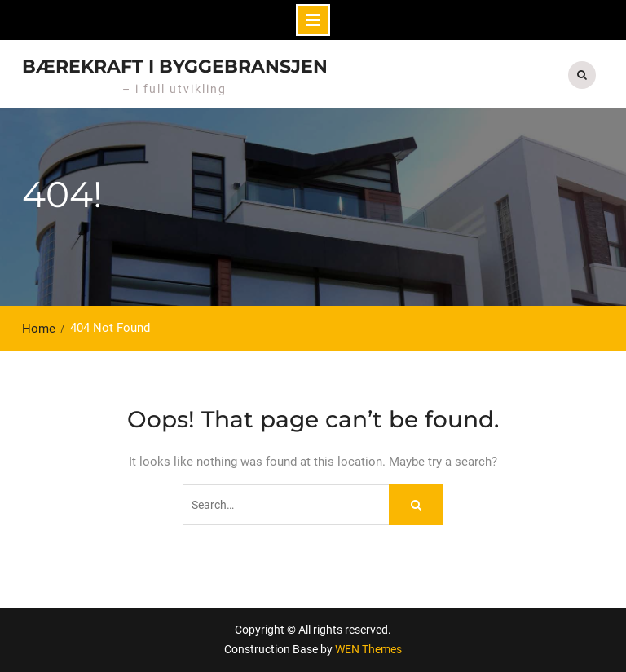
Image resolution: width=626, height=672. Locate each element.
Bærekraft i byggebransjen (175, 66)
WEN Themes (368, 649)
